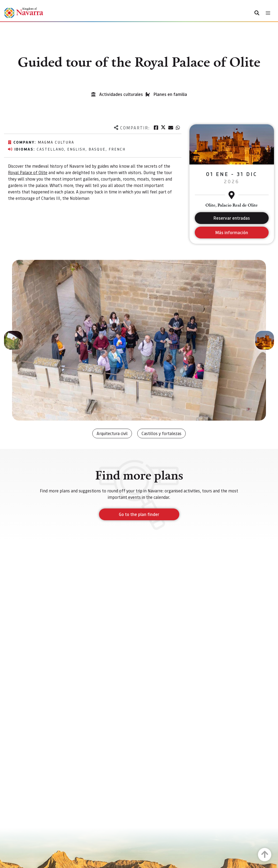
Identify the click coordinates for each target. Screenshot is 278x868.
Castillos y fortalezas (161, 433)
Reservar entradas (232, 218)
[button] (13, 340)
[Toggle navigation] (268, 13)
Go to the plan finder (139, 514)
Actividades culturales (121, 94)
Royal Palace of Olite (28, 172)
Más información (232, 232)
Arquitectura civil (112, 433)
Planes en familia (170, 94)
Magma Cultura (56, 142)
